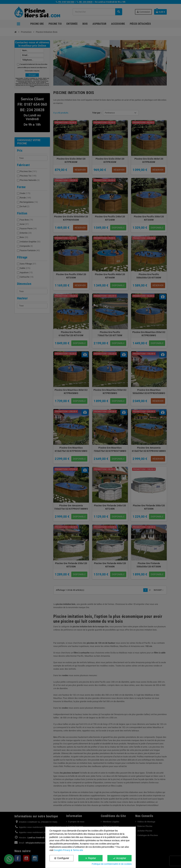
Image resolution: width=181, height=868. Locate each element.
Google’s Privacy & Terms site (68, 850)
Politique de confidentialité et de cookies (112, 864)
